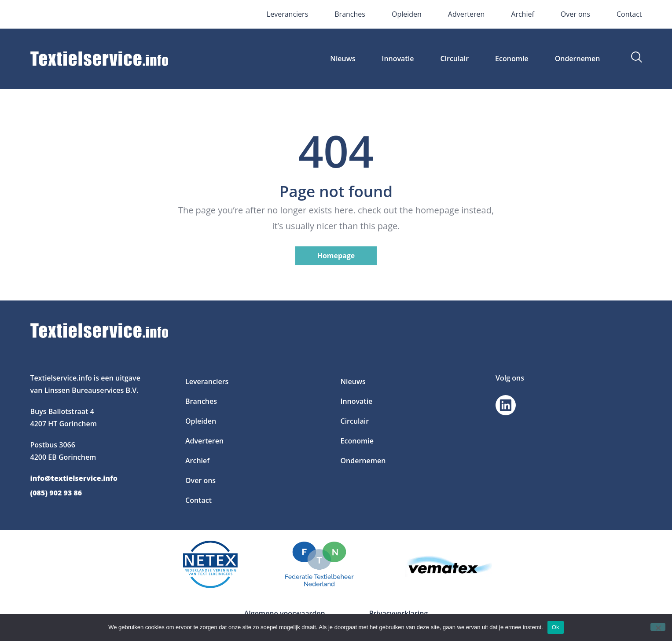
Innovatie (398, 59)
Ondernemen (578, 59)
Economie (512, 59)
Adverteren (466, 14)
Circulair (454, 59)
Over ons (575, 14)
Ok (556, 627)
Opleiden (407, 14)
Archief (523, 14)
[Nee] (658, 627)
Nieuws (343, 59)
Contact (629, 14)
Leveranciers (287, 14)
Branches (350, 14)
